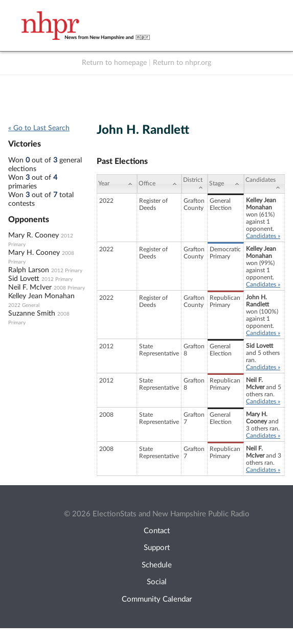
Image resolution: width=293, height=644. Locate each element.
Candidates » (263, 236)
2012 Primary (67, 271)
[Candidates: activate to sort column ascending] (264, 184)
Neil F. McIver (30, 288)
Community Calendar (157, 599)
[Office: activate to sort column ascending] (159, 184)
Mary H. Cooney (34, 253)
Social (157, 582)
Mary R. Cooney (33, 235)
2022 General (24, 305)
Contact (157, 531)
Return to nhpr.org (182, 63)
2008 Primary (69, 288)
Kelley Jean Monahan (41, 296)
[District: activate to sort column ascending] (195, 184)
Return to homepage (114, 63)
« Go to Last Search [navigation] (39, 128)
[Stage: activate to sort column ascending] (226, 184)
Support (157, 548)
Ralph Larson (29, 270)
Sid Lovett (24, 279)
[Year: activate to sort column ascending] (117, 184)
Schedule (157, 565)
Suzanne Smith (32, 314)
